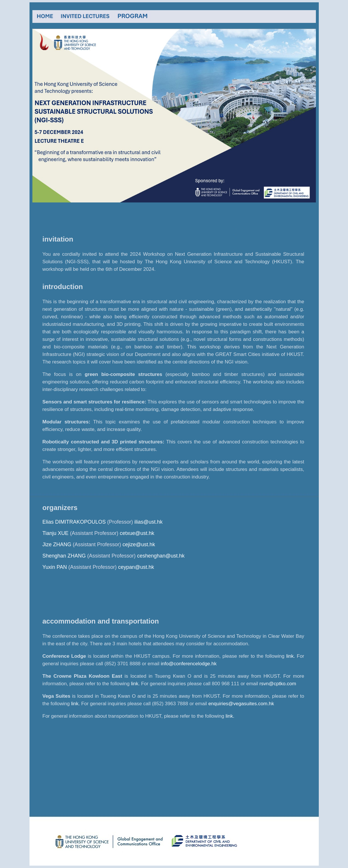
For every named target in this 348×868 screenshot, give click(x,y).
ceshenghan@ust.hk (161, 556)
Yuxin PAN (55, 567)
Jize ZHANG (57, 544)
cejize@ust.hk (139, 544)
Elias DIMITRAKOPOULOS (74, 522)
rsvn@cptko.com (278, 684)
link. (290, 656)
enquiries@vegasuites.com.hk (241, 704)
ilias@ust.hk (149, 522)
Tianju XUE (56, 533)
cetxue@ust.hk (137, 533)
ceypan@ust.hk (136, 567)
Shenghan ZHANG (64, 556)
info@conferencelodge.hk (189, 664)
